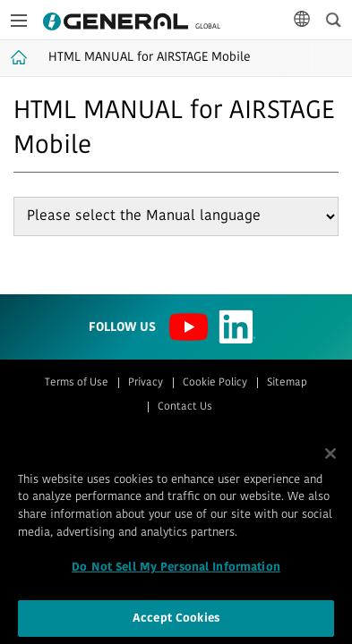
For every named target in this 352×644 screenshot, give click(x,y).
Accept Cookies (176, 622)
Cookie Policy (215, 383)
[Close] (331, 458)
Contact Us (185, 407)
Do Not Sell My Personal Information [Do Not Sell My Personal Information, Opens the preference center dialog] (176, 572)
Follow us (122, 328)
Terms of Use (77, 383)
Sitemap (287, 383)
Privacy (146, 383)
